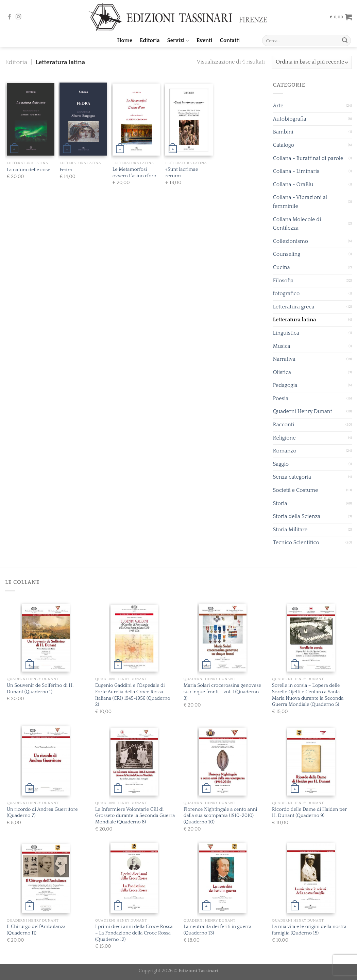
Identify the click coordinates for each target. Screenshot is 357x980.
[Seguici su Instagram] (18, 17)
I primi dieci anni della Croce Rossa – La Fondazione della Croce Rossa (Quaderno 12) (134, 933)
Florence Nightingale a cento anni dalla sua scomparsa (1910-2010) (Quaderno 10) (220, 816)
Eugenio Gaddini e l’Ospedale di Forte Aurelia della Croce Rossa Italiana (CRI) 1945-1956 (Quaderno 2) (133, 695)
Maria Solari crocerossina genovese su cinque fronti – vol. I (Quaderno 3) (222, 692)
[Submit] (345, 41)
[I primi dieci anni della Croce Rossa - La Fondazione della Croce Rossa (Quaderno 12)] (134, 878)
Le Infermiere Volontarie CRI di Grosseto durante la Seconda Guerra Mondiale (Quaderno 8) (135, 816)
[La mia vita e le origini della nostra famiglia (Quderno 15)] (311, 878)
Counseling (287, 254)
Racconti (284, 425)
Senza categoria (292, 477)
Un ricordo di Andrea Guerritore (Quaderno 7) (42, 813)
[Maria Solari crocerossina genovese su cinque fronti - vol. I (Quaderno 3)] (223, 638)
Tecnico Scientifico (296, 542)
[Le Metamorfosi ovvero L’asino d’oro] (136, 120)
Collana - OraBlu (293, 184)
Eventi (205, 40)
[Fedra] (83, 119)
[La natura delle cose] (31, 119)
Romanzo (285, 451)
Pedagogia (285, 385)
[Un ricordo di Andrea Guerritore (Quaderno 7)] (46, 761)
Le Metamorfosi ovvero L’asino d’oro (134, 173)
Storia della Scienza (297, 516)
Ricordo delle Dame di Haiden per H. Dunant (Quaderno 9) (309, 813)
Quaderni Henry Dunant (303, 411)
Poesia (281, 398)
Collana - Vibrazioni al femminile (300, 202)
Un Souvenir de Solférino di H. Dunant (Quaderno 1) (40, 689)
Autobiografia (290, 119)
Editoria (150, 40)
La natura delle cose (29, 170)
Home (125, 40)
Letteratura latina (295, 320)
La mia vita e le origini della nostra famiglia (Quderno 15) (309, 930)
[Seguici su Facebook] (10, 17)
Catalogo (284, 145)
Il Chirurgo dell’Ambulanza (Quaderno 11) (36, 930)
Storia (280, 503)
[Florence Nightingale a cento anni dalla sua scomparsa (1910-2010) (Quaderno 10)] (223, 762)
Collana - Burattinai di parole (308, 158)
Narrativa (284, 359)
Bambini (283, 132)
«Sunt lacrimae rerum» (182, 173)
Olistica (282, 372)
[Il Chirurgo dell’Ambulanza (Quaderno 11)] (46, 879)
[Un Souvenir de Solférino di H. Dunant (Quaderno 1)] (46, 638)
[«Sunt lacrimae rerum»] (189, 120)
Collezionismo (291, 241)
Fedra (66, 170)
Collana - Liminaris (296, 171)
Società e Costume (296, 490)
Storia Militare (290, 530)
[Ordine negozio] (312, 62)
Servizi (178, 41)
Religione (284, 438)
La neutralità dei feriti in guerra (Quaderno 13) (218, 930)
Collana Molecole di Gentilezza (297, 224)
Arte (278, 106)
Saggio (281, 464)
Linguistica (286, 333)
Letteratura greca (294, 307)
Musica (282, 346)
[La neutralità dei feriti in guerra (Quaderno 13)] (223, 878)
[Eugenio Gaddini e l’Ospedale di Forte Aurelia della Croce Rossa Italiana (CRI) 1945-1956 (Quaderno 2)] (134, 638)
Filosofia (283, 281)
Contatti (230, 40)
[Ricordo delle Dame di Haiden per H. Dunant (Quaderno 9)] (311, 762)
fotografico (286, 293)
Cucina (282, 267)
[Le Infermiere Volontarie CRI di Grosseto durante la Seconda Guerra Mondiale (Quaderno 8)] (134, 762)
